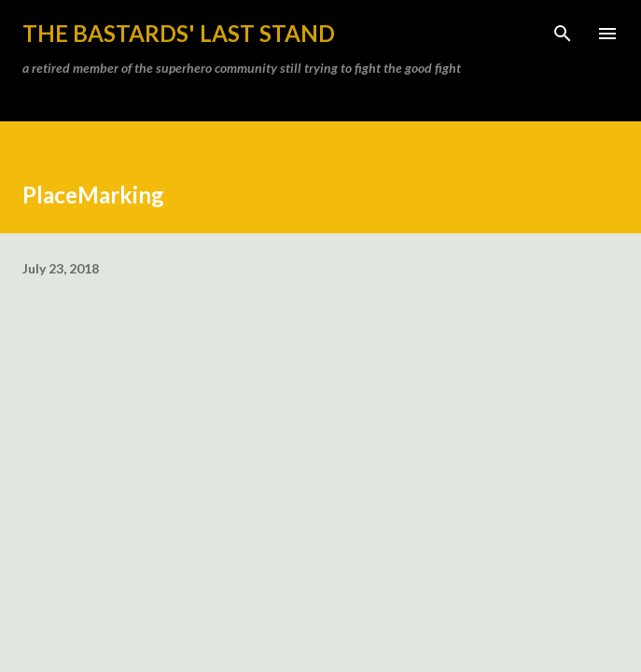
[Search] (563, 34)
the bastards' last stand (179, 33)
